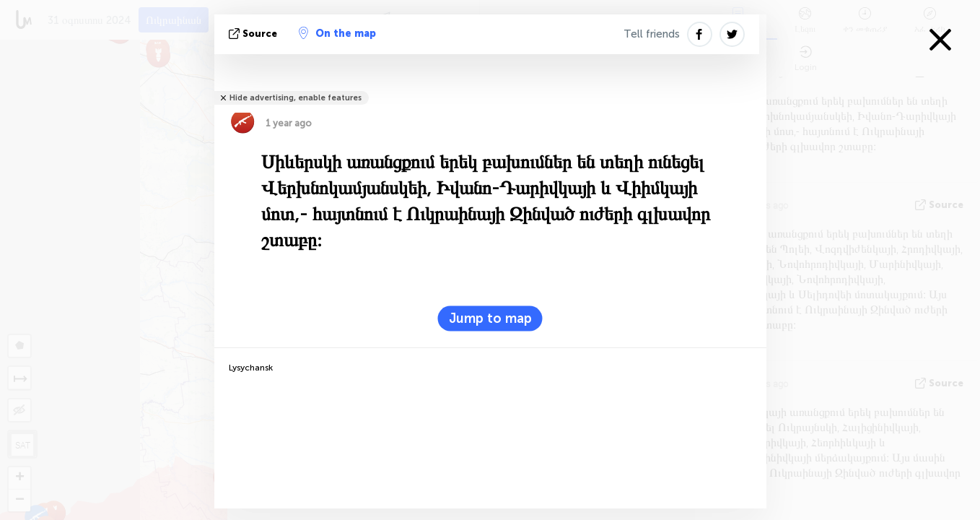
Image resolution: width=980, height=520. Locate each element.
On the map (337, 33)
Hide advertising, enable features (296, 98)
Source (254, 34)
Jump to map (490, 318)
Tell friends (652, 34)
